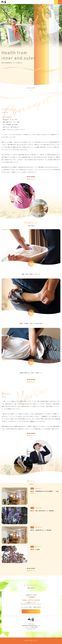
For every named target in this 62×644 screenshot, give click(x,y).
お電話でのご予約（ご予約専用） (31, 596)
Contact (31, 611)
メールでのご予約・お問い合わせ (31, 607)
